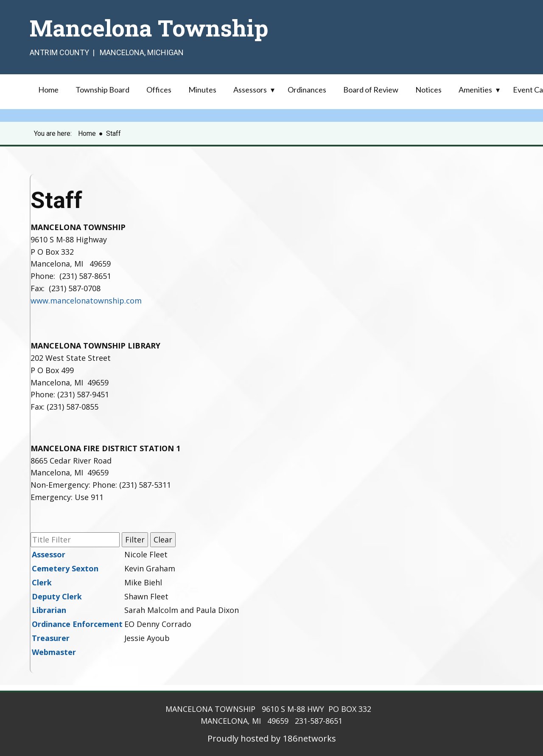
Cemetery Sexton (65, 568)
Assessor (49, 554)
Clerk (42, 582)
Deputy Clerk (57, 596)
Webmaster (54, 652)
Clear (163, 540)
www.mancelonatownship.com (86, 301)
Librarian (49, 610)
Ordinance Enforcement (77, 624)
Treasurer (51, 638)
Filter (135, 540)
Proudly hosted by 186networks (272, 738)
